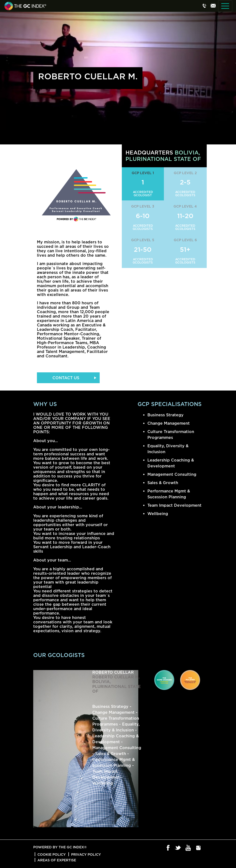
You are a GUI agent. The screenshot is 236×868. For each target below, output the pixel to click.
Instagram (198, 848)
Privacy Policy (86, 854)
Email (213, 6)
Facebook (168, 848)
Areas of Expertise (57, 860)
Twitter (178, 848)
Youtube (188, 848)
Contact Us (66, 378)
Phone (205, 6)
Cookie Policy (52, 854)
